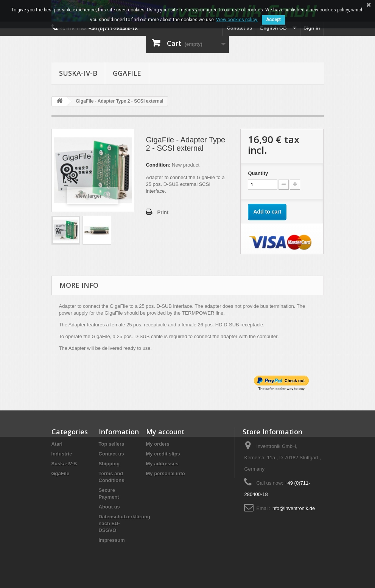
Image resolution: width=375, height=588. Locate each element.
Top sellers (112, 444)
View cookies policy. (237, 20)
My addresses (162, 464)
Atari (57, 444)
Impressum (112, 540)
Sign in (312, 28)
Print (163, 212)
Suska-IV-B (78, 73)
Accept (273, 20)
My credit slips (163, 454)
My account (165, 432)
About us (109, 507)
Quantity (258, 173)
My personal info (166, 473)
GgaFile (127, 73)
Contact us (239, 28)
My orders (158, 444)
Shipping (109, 464)
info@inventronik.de (293, 508)
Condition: (158, 165)
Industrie (62, 454)
